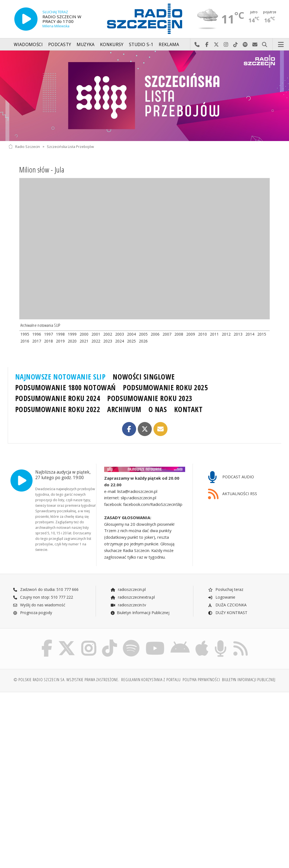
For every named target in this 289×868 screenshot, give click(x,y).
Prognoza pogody (33, 613)
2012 (226, 334)
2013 (238, 334)
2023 (108, 341)
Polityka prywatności (201, 680)
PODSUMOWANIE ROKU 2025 (165, 387)
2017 (37, 341)
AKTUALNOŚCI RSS (233, 494)
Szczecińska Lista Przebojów (70, 146)
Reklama (169, 45)
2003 (120, 334)
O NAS (158, 409)
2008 (179, 334)
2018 (48, 341)
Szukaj (265, 45)
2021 (84, 341)
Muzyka (86, 45)
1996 (37, 334)
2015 (262, 334)
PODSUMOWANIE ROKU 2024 (58, 398)
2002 (108, 334)
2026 (143, 341)
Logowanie (222, 597)
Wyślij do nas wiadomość (255, 45)
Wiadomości (28, 45)
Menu (281, 45)
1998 (60, 334)
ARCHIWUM (124, 409)
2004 (131, 334)
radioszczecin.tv (128, 605)
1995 (25, 334)
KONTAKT (188, 409)
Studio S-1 (141, 45)
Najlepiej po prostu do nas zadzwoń (197, 45)
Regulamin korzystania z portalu (151, 680)
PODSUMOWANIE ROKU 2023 (150, 398)
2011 (214, 334)
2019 (60, 341)
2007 (167, 334)
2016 (25, 341)
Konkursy (112, 45)
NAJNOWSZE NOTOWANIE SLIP (60, 377)
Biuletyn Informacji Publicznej (140, 613)
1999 (72, 334)
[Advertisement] (76, 739)
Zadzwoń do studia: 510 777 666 (46, 589)
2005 (143, 334)
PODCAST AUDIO (231, 477)
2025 (131, 341)
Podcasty (60, 45)
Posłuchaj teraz (225, 589)
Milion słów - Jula (42, 169)
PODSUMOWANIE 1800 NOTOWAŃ (65, 387)
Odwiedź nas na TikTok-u (236, 45)
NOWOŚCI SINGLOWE (144, 377)
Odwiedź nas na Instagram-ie (226, 45)
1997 (48, 334)
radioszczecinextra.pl (133, 597)
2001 (96, 334)
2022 (96, 341)
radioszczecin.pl (128, 589)
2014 (250, 334)
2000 (84, 334)
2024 (120, 341)
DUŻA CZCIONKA (227, 605)
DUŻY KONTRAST (228, 613)
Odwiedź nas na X (216, 45)
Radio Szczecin (24, 146)
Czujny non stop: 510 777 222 (43, 597)
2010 (202, 334)
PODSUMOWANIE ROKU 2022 (58, 409)
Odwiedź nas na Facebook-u (207, 45)
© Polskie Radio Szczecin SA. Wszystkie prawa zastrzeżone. (66, 680)
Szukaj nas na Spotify (245, 45)
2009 (191, 334)
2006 (155, 334)
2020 (72, 341)
